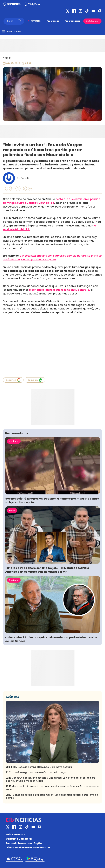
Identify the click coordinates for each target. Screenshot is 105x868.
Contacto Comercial (19, 839)
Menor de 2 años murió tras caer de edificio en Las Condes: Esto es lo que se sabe (52, 788)
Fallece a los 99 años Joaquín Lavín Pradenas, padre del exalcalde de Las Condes (51, 639)
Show (12, 511)
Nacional (14, 441)
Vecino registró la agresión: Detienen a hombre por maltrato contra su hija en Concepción (52, 500)
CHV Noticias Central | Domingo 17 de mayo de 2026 (39, 767)
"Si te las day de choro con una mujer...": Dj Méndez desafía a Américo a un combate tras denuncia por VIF (47, 570)
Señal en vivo (92, 21)
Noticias (7, 58)
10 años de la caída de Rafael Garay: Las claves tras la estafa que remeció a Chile (52, 796)
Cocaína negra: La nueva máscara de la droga (36, 772)
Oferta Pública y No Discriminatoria (28, 848)
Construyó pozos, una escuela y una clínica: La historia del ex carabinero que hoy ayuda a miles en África (51, 779)
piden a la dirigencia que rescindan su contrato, (59, 290)
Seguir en (13, 380)
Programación (73, 21)
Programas (53, 21)
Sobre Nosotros (15, 834)
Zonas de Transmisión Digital (24, 843)
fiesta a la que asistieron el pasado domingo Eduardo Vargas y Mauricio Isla (52, 201)
